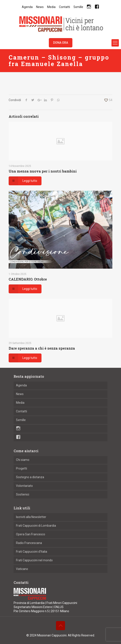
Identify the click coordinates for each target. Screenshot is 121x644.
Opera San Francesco (31, 534)
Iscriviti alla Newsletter (31, 517)
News (40, 7)
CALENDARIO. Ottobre (28, 279)
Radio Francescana (29, 543)
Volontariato (24, 486)
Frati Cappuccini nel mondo (34, 560)
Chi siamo (23, 460)
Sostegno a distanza (30, 477)
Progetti (21, 468)
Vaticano (22, 569)
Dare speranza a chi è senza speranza (42, 348)
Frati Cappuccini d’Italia (32, 552)
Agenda (27, 7)
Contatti (64, 7)
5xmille (78, 7)
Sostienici (23, 494)
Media (51, 7)
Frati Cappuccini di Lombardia (36, 526)
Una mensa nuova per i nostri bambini (43, 171)
